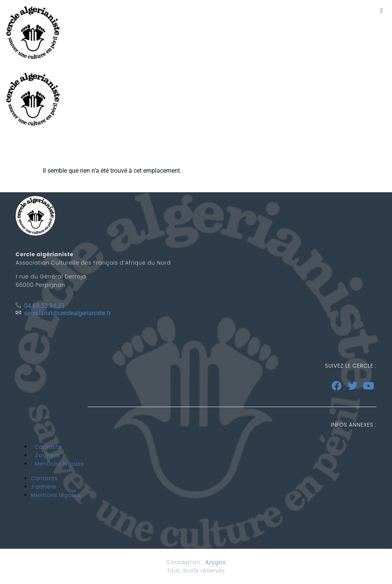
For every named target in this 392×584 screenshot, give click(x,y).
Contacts (48, 447)
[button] (381, 11)
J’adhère (47, 455)
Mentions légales (59, 464)
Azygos (215, 562)
